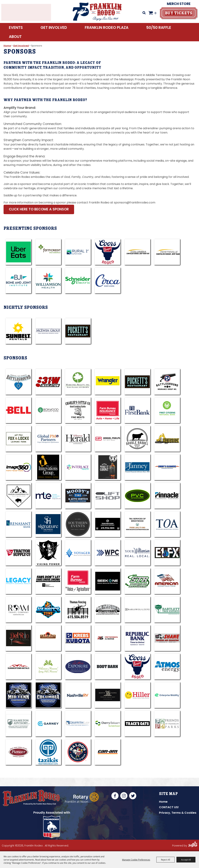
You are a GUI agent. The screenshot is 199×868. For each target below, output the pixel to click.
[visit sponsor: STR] (137, 581)
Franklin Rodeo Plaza (107, 30)
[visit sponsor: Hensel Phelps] (108, 439)
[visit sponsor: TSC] (18, 553)
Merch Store (178, 5)
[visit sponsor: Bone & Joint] (18, 280)
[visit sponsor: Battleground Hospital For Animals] (18, 382)
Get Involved (54, 30)
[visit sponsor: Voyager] (78, 553)
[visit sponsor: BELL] (18, 410)
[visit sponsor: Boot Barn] (108, 667)
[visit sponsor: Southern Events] (78, 524)
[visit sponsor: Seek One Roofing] (108, 581)
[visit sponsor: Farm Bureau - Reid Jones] (108, 410)
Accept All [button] (186, 860)
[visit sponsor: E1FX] (167, 553)
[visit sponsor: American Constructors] (167, 581)
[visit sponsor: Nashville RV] (78, 695)
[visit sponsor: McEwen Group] (48, 331)
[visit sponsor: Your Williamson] (137, 553)
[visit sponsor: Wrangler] (108, 382)
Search (143, 14)
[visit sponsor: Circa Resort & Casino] (108, 280)
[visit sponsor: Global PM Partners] (48, 439)
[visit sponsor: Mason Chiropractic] (18, 496)
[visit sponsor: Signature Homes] (48, 524)
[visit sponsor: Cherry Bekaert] (108, 724)
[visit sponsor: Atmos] (167, 667)
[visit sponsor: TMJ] (137, 524)
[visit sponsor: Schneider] (78, 280)
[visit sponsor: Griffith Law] (78, 724)
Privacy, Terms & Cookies (178, 813)
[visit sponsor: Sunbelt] (18, 331)
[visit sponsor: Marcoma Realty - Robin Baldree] (78, 382)
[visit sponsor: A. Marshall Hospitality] (137, 382)
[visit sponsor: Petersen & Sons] (108, 638)
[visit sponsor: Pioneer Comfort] (18, 752)
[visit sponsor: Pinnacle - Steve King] (167, 496)
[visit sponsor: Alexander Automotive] (108, 610)
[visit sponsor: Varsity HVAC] (48, 610)
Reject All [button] (166, 860)
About (15, 39)
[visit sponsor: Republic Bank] (137, 638)
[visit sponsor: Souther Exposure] (78, 667)
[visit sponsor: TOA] (167, 524)
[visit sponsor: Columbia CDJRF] (137, 252)
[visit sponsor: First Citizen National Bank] (167, 410)
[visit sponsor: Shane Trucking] (167, 638)
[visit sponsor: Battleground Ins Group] (167, 382)
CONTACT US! (169, 807)
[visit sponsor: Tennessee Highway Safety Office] (48, 581)
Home (7, 46)
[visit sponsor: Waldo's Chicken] (78, 752)
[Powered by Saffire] (193, 847)
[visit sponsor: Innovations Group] (48, 467)
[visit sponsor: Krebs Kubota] (78, 638)
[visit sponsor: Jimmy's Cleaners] (167, 467)
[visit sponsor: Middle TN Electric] (48, 496)
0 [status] (155, 14)
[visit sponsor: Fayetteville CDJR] (167, 252)
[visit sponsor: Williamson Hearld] (78, 439)
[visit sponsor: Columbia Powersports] (48, 695)
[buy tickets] (178, 14)
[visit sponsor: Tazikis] (48, 752)
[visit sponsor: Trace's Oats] (137, 724)
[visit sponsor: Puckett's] (78, 331)
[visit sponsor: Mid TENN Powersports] (18, 695)
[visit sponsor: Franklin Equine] (48, 638)
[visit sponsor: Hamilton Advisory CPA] (18, 724)
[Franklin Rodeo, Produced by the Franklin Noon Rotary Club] (36, 800)
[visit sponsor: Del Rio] (18, 638)
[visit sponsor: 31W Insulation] (48, 382)
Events (16, 30)
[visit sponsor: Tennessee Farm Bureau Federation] (78, 581)
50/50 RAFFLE (159, 30)
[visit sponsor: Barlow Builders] (137, 610)
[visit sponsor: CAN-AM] (108, 752)
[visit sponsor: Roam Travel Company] (18, 610)
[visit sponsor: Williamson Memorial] (48, 667)
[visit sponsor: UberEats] (18, 252)
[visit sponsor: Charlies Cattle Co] (78, 410)
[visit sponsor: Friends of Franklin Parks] (167, 724)
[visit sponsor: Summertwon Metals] (18, 667)
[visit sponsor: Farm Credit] (48, 252)
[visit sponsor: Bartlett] (167, 610)
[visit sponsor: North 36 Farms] (108, 695)
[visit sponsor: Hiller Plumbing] (137, 695)
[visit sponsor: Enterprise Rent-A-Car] (167, 695)
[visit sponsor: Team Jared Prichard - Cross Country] (108, 524)
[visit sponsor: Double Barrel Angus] (137, 439)
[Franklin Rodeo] (97, 13)
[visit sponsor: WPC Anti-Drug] (108, 553)
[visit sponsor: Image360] (18, 467)
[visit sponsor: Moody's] (78, 496)
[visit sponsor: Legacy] (18, 581)
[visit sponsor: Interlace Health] (78, 467)
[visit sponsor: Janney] (137, 467)
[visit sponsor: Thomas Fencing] (78, 610)
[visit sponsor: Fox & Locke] (18, 439)
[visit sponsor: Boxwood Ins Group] (48, 410)
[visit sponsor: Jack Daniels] (108, 467)
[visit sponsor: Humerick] (167, 439)
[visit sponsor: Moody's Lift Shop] (108, 496)
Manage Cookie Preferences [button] (136, 860)
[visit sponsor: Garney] (48, 724)
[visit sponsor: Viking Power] (48, 553)
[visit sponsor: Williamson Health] (48, 280)
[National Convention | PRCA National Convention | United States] (54, 826)
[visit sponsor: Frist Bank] (137, 410)
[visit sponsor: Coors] (108, 252)
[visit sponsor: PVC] (137, 496)
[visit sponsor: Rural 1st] (78, 252)
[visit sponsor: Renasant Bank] (18, 524)
